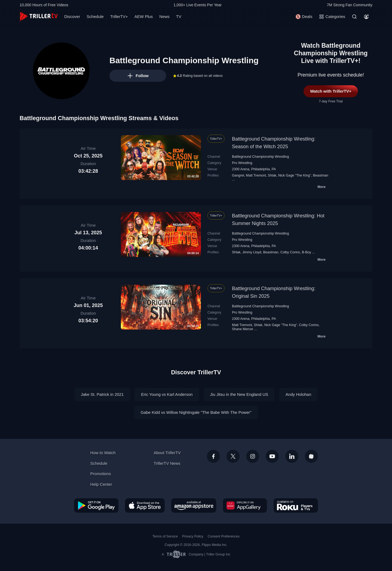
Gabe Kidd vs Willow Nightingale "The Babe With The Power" (196, 412)
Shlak (272, 175)
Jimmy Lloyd (252, 252)
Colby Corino (290, 252)
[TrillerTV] (39, 16)
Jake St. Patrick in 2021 (102, 394)
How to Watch (103, 453)
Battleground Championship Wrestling (260, 157)
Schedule (95, 16)
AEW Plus (144, 16)
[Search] (354, 17)
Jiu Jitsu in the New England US (239, 394)
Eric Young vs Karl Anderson (167, 394)
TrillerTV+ (119, 16)
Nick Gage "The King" (295, 175)
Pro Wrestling (242, 163)
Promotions (101, 474)
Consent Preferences (224, 536)
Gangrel (238, 175)
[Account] (366, 17)
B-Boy (307, 252)
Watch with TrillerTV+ (331, 91)
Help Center (101, 484)
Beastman (321, 175)
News (164, 16)
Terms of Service (165, 536)
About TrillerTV (167, 453)
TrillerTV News (167, 463)
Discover (72, 16)
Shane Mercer (243, 329)
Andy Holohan (298, 394)
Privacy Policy (193, 536)
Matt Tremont (256, 175)
